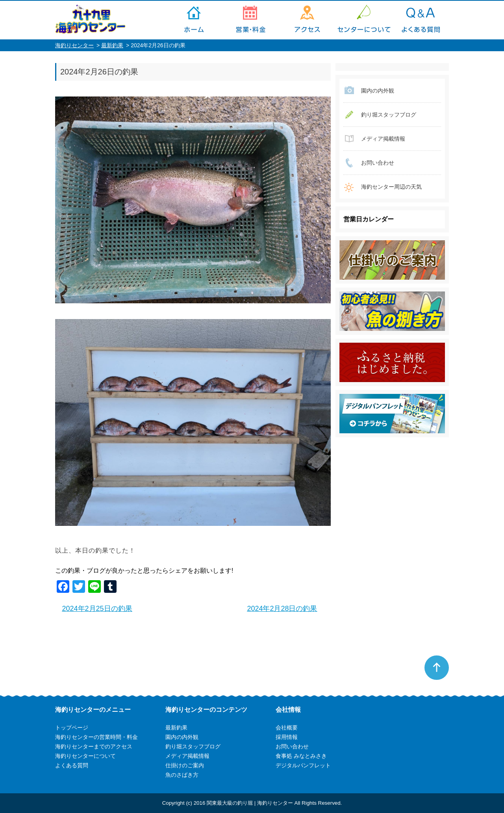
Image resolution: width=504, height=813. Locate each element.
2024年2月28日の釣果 (282, 609)
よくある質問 (421, 20)
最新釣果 (112, 45)
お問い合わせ (378, 163)
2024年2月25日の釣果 (97, 609)
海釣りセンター (74, 45)
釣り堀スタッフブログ (389, 115)
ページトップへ (437, 668)
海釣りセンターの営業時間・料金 (250, 20)
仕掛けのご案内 (185, 765)
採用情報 (287, 737)
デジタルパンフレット (303, 765)
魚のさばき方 (182, 775)
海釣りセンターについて (364, 20)
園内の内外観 (378, 91)
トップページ (194, 20)
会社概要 (287, 728)
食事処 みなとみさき (301, 756)
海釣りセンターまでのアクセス (307, 20)
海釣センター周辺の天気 (391, 187)
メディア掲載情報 (383, 139)
